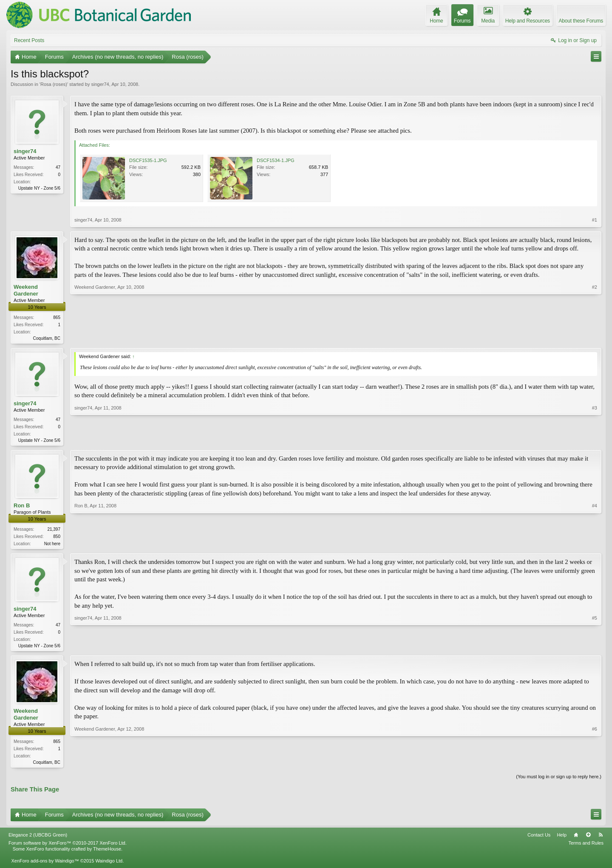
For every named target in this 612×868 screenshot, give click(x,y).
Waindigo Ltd (109, 865)
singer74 (100, 84)
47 (58, 167)
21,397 (54, 531)
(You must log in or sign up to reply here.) (559, 781)
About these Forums (581, 21)
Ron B (22, 507)
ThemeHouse (107, 853)
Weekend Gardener (26, 290)
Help (562, 839)
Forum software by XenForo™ (68, 847)
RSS (601, 839)
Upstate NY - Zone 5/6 (39, 188)
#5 (595, 647)
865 (57, 317)
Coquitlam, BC (47, 338)
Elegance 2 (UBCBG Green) (38, 839)
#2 (595, 337)
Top (588, 839)
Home (576, 839)
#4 (595, 544)
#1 (595, 220)
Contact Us (539, 839)
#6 (595, 765)
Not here (52, 545)
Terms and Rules (586, 847)
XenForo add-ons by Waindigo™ (45, 865)
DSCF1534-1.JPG (276, 160)
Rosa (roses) (54, 84)
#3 (595, 440)
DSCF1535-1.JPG (148, 160)
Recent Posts (29, 40)
